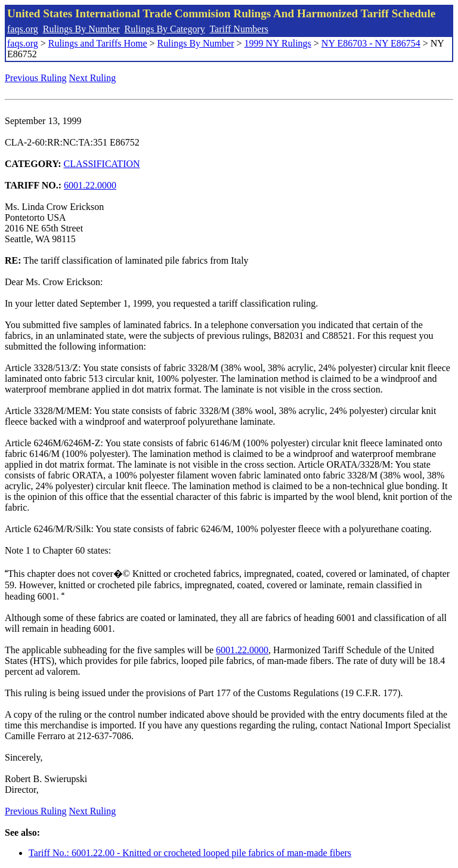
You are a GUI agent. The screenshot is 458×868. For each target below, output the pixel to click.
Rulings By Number (81, 29)
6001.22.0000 (90, 185)
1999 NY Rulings (278, 43)
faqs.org (23, 29)
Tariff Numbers (239, 29)
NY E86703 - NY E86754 (371, 43)
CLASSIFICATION (102, 164)
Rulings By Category (165, 29)
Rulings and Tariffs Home (98, 43)
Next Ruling (93, 78)
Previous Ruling (36, 78)
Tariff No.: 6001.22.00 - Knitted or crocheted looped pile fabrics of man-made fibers (190, 853)
